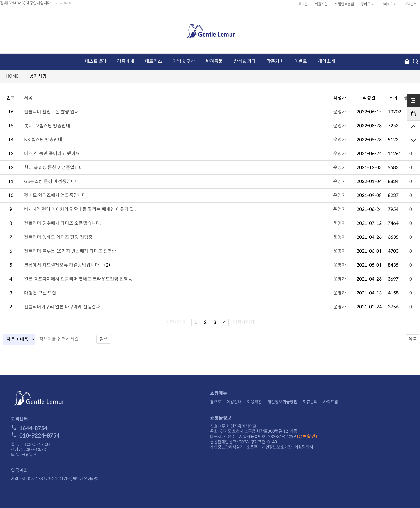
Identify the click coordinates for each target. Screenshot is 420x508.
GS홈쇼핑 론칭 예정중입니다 (52, 182)
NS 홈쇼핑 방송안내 (43, 140)
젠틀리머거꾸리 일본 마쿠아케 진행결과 (62, 307)
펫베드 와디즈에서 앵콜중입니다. (56, 195)
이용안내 (234, 402)
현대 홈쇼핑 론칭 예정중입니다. (54, 168)
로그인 (303, 4)
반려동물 (214, 61)
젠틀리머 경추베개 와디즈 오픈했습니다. (63, 223)
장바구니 (367, 4)
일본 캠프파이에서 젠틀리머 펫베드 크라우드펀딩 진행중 (78, 279)
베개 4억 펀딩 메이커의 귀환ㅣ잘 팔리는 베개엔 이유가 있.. (80, 209)
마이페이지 (389, 4)
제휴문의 (310, 402)
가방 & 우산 (184, 61)
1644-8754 (29, 428)
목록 (413, 339)
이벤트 (301, 61)
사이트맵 (331, 402)
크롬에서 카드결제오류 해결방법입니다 (62, 265)
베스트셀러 (96, 61)
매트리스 (153, 61)
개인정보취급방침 (282, 402)
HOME (12, 76)
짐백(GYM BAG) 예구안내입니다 (25, 3)
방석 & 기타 (245, 61)
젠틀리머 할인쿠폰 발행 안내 (51, 112)
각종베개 (126, 61)
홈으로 (216, 402)
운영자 (340, 112)
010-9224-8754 (35, 436)
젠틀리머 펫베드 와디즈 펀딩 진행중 (58, 237)
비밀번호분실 (344, 4)
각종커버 (275, 61)
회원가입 (321, 4)
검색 (104, 339)
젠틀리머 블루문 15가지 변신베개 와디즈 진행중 (70, 251)
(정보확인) (307, 437)
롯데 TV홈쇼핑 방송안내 (47, 126)
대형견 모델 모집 (40, 293)
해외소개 (327, 61)
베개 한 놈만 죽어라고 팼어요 (52, 154)
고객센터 (410, 4)
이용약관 (254, 402)
